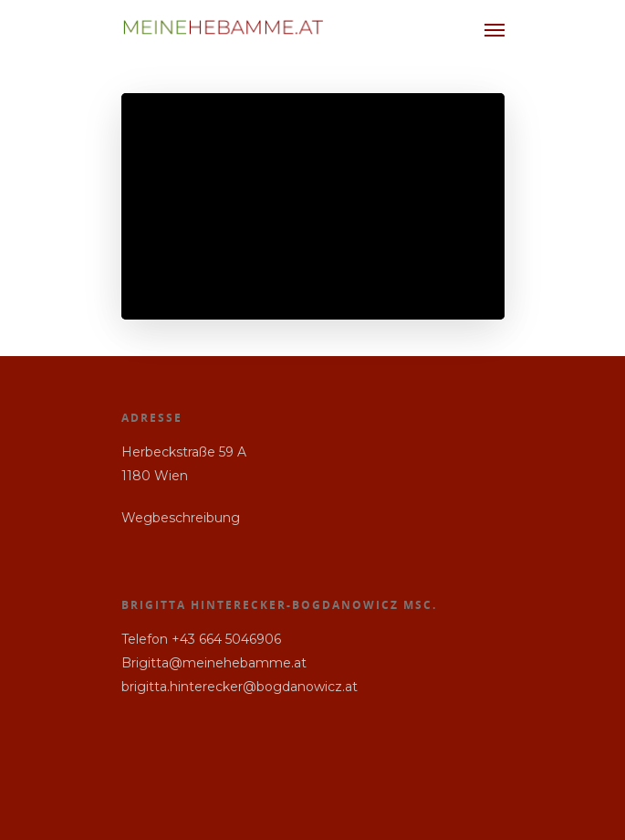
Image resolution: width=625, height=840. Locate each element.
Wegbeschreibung (181, 518)
